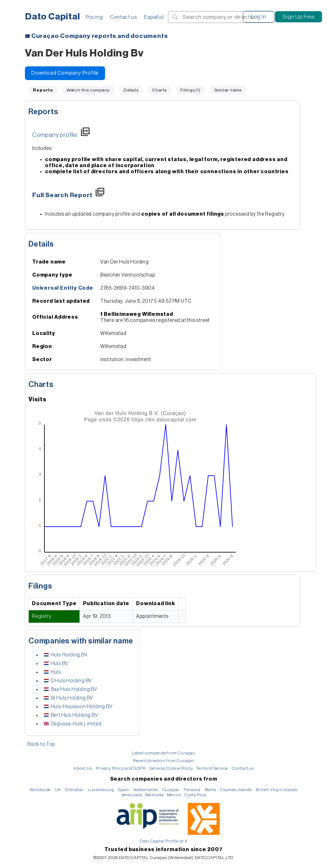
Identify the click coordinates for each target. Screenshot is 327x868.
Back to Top (41, 744)
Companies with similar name (81, 641)
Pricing (94, 17)
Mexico (174, 795)
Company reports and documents (100, 36)
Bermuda (155, 795)
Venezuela (132, 795)
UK (58, 790)
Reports (43, 112)
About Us (83, 768)
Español (154, 17)
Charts (159, 90)
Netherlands (146, 790)
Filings (40, 586)
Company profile (55, 135)
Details (131, 90)
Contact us (123, 17)
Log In (259, 17)
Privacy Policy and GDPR (121, 768)
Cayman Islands (236, 790)
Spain (124, 790)
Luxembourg (101, 790)
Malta (210, 790)
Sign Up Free (299, 17)
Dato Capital (53, 17)
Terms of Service (212, 768)
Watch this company (88, 90)
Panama (192, 790)
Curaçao (171, 790)
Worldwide (40, 790)
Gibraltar (74, 790)
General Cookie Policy (171, 768)
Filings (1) (190, 90)
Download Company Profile (65, 73)
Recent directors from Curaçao (163, 761)
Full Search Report (62, 195)
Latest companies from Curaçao (163, 753)
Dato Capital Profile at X (163, 841)
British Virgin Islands (277, 790)
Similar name (228, 90)
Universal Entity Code (63, 288)
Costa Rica (195, 795)
